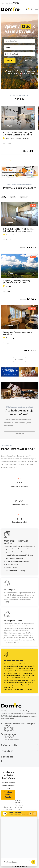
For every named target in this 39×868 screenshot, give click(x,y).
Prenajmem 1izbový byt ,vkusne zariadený (18, 333)
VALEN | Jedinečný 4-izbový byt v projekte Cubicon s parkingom (19, 134)
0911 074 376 (9, 729)
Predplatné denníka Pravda (8, 795)
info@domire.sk (9, 731)
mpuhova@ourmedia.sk (12, 740)
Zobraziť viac (19, 359)
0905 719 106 (9, 738)
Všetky (3, 197)
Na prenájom (24, 197)
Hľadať (10, 61)
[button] (11, 158)
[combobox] (19, 41)
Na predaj (12, 197)
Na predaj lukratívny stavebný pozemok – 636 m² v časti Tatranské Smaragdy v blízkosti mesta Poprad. (18, 282)
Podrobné (27, 60)
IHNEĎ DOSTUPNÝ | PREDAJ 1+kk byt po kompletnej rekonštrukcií (19, 230)
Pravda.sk (31, 680)
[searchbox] (19, 41)
